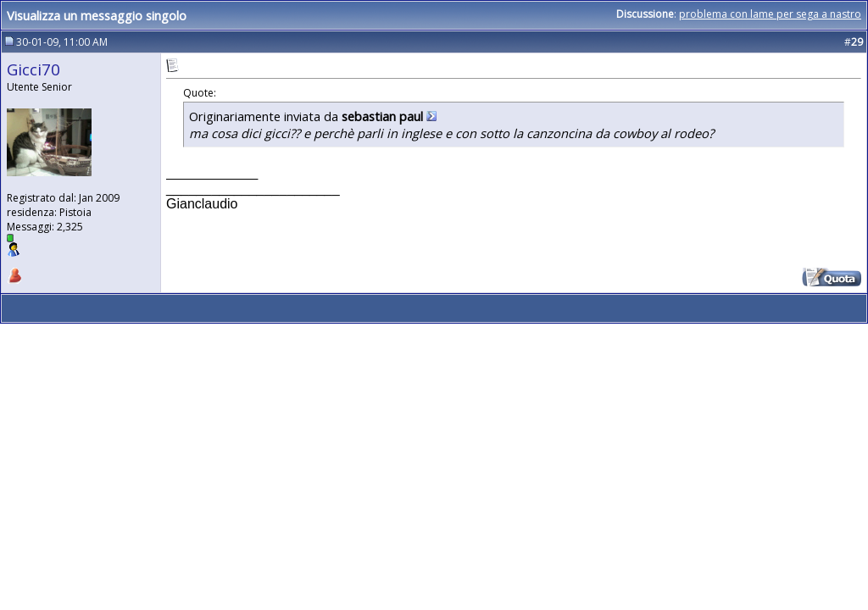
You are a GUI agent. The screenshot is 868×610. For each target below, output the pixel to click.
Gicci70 (33, 69)
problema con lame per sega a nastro (770, 14)
